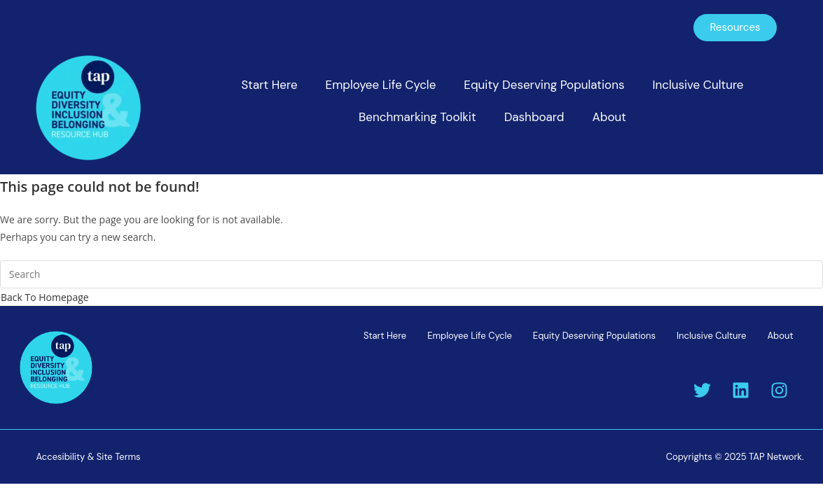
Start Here (269, 85)
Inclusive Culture (698, 85)
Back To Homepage (45, 297)
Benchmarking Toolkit (417, 117)
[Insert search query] (411, 274)
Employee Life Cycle (381, 85)
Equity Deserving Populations (544, 85)
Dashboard (534, 117)
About (609, 117)
